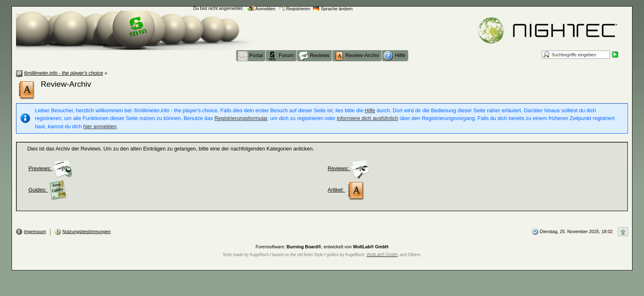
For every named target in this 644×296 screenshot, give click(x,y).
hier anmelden (100, 126)
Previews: (50, 168)
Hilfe (370, 110)
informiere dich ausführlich (367, 118)
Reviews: (349, 168)
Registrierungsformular (241, 118)
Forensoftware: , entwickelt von (322, 247)
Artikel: (346, 190)
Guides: (48, 190)
